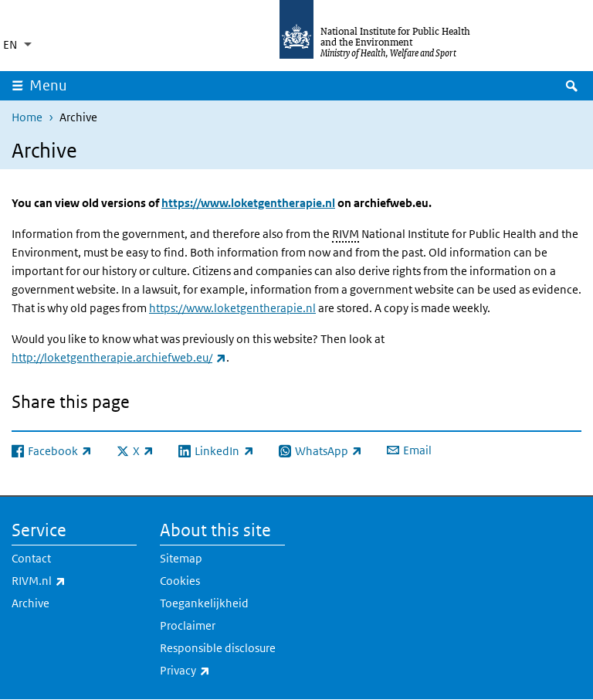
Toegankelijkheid (204, 603)
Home (27, 117)
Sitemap (181, 558)
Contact (31, 558)
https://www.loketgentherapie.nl (248, 203)
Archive (30, 603)
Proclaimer (188, 625)
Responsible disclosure (218, 648)
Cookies (180, 581)
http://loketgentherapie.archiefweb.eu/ (119, 357)
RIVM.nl (74, 581)
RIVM (346, 234)
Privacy (222, 671)
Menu (48, 85)
